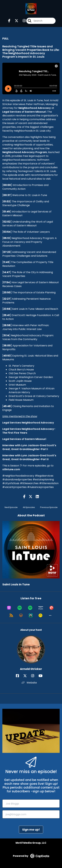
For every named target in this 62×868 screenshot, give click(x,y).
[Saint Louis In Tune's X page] (15, 21)
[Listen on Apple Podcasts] (9, 608)
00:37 (7, 195)
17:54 (7, 282)
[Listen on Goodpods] (40, 615)
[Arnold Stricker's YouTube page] (42, 676)
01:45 (7, 212)
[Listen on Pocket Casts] (51, 608)
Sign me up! (31, 830)
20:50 (7, 292)
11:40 (6, 262)
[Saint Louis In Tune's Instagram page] (22, 21)
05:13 (7, 238)
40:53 (7, 356)
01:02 (7, 201)
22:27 (7, 299)
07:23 (7, 252)
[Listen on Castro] (31, 615)
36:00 (7, 346)
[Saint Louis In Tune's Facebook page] (9, 21)
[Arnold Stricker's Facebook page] (19, 676)
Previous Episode (49, 507)
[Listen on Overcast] (21, 615)
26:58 (7, 325)
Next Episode (11, 507)
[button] (50, 615)
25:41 (7, 315)
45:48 (7, 406)
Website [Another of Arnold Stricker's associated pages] (29, 683)
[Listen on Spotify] (20, 608)
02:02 (7, 222)
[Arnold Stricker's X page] (27, 676)
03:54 (7, 232)
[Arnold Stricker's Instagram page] (35, 676)
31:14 (6, 335)
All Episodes (29, 507)
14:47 (7, 272)
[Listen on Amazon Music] (41, 608)
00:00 (7, 185)
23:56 (7, 309)
